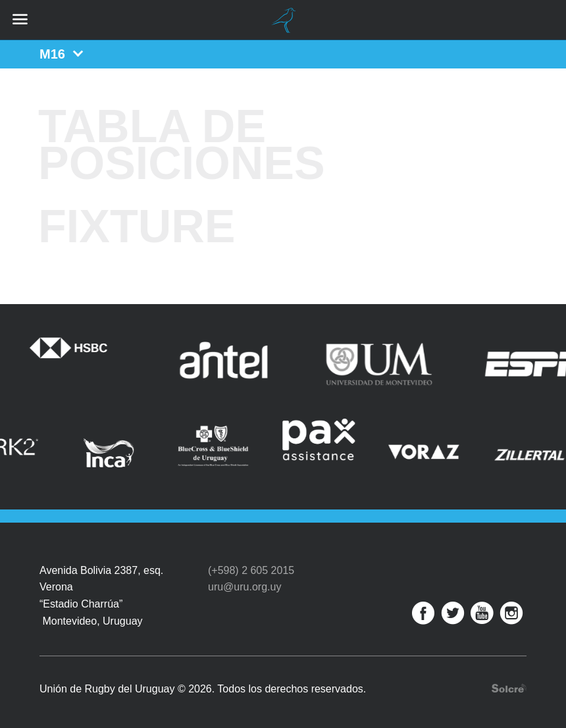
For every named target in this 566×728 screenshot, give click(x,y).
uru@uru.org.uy (244, 580)
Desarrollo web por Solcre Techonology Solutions (509, 681)
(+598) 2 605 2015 (251, 562)
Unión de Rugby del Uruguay (283, 20)
